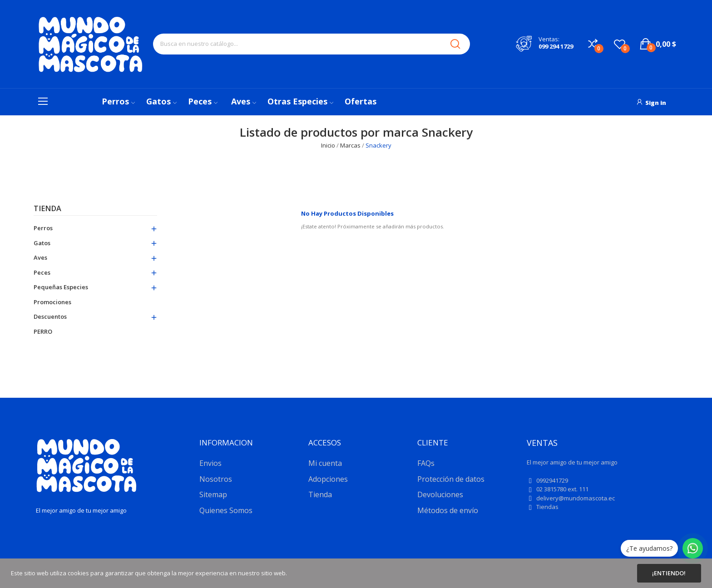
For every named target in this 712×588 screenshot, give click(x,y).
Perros (43, 228)
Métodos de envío (448, 510)
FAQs (426, 463)
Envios (210, 463)
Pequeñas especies (61, 287)
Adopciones (328, 479)
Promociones (52, 302)
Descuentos (50, 316)
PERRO (43, 331)
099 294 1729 (556, 46)
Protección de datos (451, 479)
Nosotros (216, 479)
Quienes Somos (226, 510)
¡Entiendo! (669, 573)
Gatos (42, 243)
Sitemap (213, 494)
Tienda (47, 209)
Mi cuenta (325, 463)
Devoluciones (440, 494)
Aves (40, 257)
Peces (42, 272)
